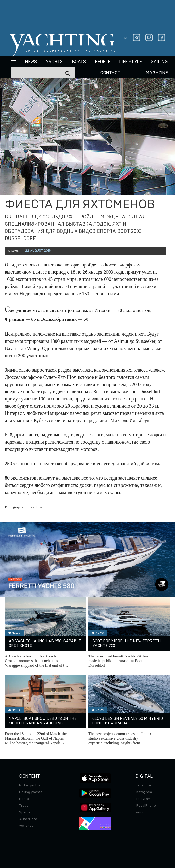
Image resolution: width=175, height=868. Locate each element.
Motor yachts (30, 785)
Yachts (54, 62)
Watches (26, 826)
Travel (24, 806)
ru (126, 38)
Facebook (144, 785)
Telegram (143, 799)
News (31, 62)
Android (142, 812)
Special (25, 812)
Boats (24, 799)
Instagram (144, 792)
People (103, 62)
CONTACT (110, 73)
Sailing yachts (31, 792)
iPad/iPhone (146, 806)
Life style (131, 62)
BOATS (79, 62)
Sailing (159, 62)
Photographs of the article (23, 507)
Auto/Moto (28, 819)
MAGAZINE (157, 73)
